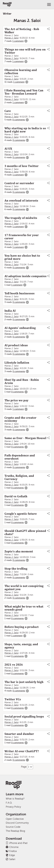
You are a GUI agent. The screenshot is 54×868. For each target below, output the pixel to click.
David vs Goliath (16, 496)
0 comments (19, 120)
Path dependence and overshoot (20, 457)
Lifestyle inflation (17, 363)
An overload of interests (21, 201)
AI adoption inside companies (25, 276)
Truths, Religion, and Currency (19, 477)
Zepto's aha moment (19, 551)
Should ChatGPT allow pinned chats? (25, 532)
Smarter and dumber (19, 734)
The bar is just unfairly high (24, 682)
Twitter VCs (13, 699)
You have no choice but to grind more (22, 257)
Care (8, 111)
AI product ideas (16, 345)
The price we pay (16, 400)
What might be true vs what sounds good (24, 608)
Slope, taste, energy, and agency (21, 646)
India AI (10, 311)
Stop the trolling (16, 569)
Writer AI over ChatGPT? (22, 751)
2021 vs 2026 (14, 665)
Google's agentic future (21, 514)
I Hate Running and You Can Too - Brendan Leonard (24, 92)
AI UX (8, 149)
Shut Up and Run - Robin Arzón (22, 381)
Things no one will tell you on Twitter (25, 51)
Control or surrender (19, 183)
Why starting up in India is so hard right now (25, 130)
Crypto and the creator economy (20, 419)
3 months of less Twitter (22, 166)
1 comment (18, 41)
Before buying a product (22, 627)
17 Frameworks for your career (22, 237)
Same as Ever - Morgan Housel (25, 438)
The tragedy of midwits (21, 218)
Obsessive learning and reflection (21, 72)
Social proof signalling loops (24, 716)
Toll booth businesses (20, 293)
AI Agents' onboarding (20, 328)
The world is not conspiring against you (24, 588)
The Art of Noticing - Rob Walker (22, 31)
